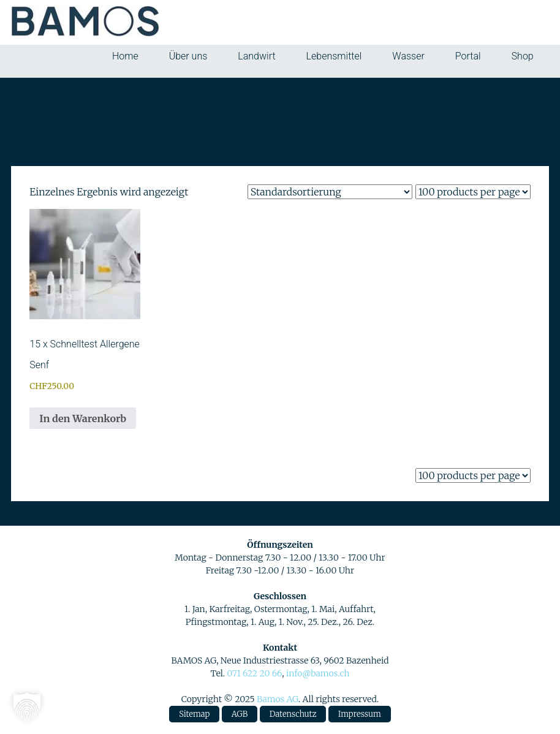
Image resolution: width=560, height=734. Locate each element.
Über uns (188, 56)
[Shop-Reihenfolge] (330, 192)
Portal (468, 56)
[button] (27, 707)
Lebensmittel (334, 56)
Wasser (408, 56)
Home (125, 56)
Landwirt (256, 56)
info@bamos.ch (318, 673)
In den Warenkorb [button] (83, 418)
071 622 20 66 (254, 673)
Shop (523, 56)
